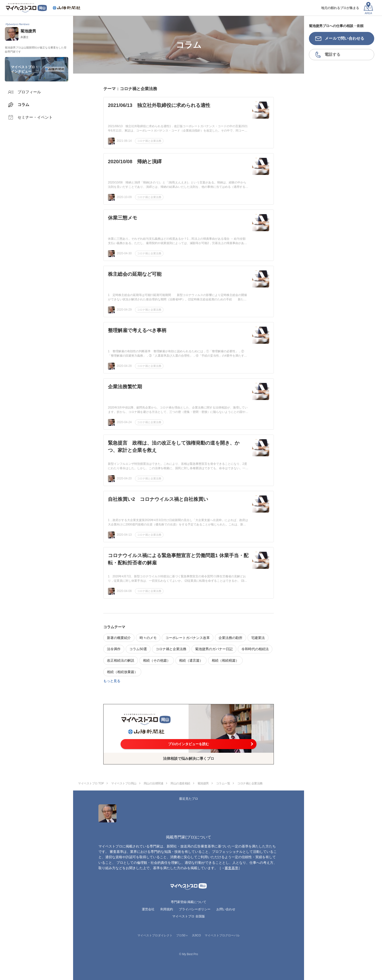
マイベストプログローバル (222, 935)
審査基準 (231, 868)
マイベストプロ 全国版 (189, 916)
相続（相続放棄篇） (122, 672)
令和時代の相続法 (255, 649)
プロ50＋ (182, 935)
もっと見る (112, 681)
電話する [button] (332, 54)
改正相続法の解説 (121, 660)
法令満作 (114, 649)
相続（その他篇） (157, 660)
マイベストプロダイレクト (155, 935)
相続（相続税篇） (225, 660)
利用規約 (167, 909)
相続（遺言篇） (191, 660)
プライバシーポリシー (195, 909)
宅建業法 (258, 638)
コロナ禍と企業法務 (149, 141)
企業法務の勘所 (230, 638)
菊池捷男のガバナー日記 (214, 649)
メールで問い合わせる (345, 38)
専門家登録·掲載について (189, 902)
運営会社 (148, 909)
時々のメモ (148, 638)
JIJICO (196, 935)
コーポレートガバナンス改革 (188, 638)
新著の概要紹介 (119, 638)
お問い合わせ (226, 909)
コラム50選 (138, 649)
